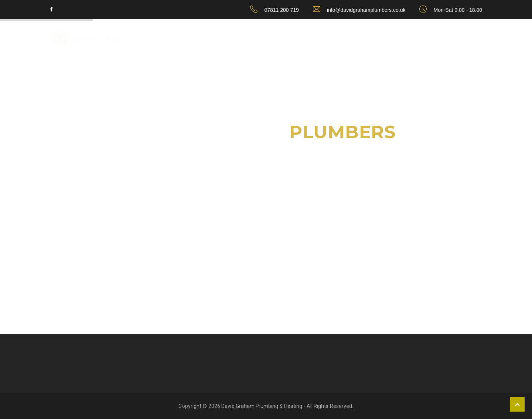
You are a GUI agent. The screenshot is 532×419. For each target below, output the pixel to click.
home (453, 39)
